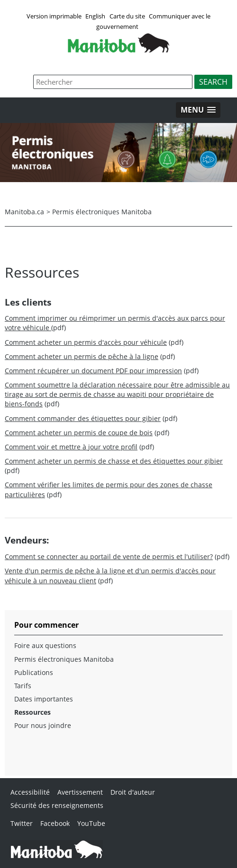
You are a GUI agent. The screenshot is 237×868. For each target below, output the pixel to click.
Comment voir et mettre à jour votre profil (71, 447)
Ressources (32, 712)
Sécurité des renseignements (57, 805)
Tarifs (23, 686)
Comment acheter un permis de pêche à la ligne (82, 356)
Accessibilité (30, 792)
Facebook (55, 823)
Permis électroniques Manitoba (102, 212)
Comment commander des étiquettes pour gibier (83, 418)
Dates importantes (44, 699)
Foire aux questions (45, 645)
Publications (34, 672)
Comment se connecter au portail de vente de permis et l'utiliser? (109, 557)
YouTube (91, 823)
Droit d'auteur (133, 792)
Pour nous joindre (43, 725)
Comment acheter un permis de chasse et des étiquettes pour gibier (114, 461)
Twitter (22, 823)
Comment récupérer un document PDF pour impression (93, 371)
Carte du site (127, 16)
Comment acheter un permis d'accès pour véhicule (86, 342)
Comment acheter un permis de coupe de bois (79, 433)
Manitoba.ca (24, 212)
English (95, 16)
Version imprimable (54, 16)
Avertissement (80, 792)
